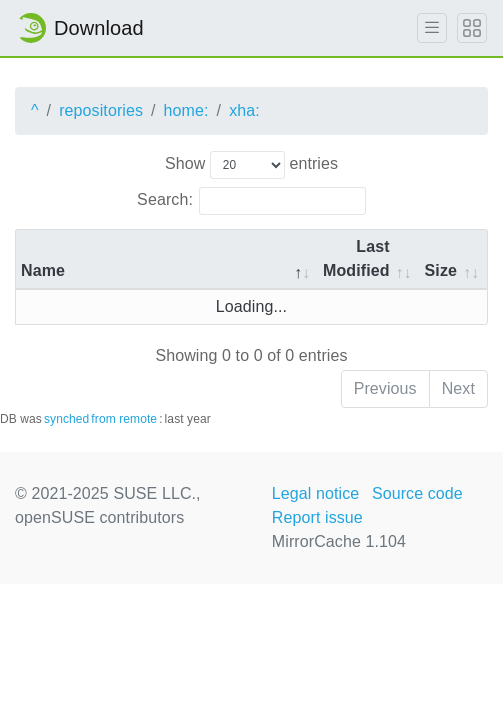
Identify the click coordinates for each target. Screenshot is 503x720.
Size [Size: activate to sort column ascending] (441, 270)
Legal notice (316, 493)
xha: (244, 110)
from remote (124, 419)
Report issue (317, 517)
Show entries (251, 165)
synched (66, 419)
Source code (417, 493)
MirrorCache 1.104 (339, 541)
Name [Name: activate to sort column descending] (43, 270)
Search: (251, 201)
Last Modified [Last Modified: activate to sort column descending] (356, 258)
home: (186, 110)
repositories (101, 110)
